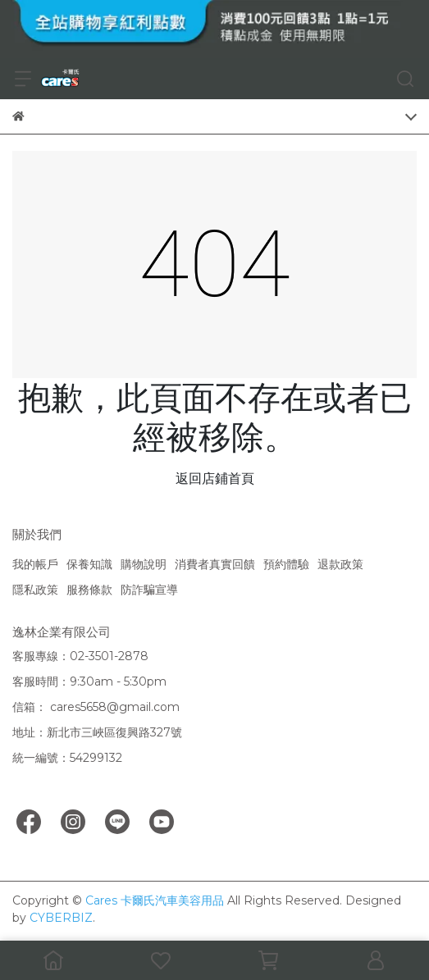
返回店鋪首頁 (215, 479)
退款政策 (340, 564)
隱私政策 (35, 590)
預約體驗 (286, 564)
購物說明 (144, 564)
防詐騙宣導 (149, 590)
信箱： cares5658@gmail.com (96, 707)
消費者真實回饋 (215, 564)
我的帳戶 (35, 564)
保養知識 (89, 564)
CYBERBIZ (61, 918)
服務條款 (89, 590)
